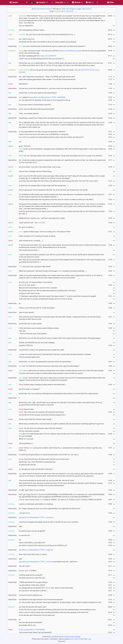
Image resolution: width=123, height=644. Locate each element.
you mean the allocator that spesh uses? (33, 607)
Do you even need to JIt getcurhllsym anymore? (35, 105)
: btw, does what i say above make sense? (35, 267)
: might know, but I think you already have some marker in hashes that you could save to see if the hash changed (61, 371)
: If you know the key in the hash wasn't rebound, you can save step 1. (44, 459)
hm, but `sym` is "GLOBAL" (28, 571)
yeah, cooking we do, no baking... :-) (31, 241)
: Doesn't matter (26, 409)
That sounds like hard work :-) (29, 250)
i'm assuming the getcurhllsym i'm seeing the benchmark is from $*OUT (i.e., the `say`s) (49, 455)
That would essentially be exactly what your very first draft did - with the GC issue (46, 480)
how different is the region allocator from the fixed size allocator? (41, 600)
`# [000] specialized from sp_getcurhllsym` (33, 582)
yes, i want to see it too (27, 39)
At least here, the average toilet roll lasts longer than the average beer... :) (44, 186)
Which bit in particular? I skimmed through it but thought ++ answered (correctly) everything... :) (53, 271)
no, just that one (24, 535)
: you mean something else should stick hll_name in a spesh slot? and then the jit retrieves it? (52, 46)
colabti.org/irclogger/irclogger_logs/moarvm (76, 9)
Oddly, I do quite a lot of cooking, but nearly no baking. (37, 236)
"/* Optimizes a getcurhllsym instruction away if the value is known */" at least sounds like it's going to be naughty (58, 296)
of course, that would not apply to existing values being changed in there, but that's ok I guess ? (51, 373)
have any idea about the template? (31, 622)
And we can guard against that (29, 357)
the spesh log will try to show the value (32, 578)
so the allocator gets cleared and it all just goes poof (37, 615)
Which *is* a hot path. (26, 439)
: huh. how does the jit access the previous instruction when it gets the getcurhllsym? (49, 366)
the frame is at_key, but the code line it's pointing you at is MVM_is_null (43, 545)
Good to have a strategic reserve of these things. (35, 171)
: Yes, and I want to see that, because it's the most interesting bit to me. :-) (47, 34)
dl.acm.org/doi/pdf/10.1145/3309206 (32, 630)
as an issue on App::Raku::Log (81, 639)
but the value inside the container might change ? (36, 419)
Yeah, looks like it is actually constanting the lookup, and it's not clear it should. (46, 299)
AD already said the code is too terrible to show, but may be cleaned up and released (48, 42)
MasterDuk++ (24, 84)
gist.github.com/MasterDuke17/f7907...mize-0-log (36, 562)
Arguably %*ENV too (26, 345)
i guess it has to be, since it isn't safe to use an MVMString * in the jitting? (44, 134)
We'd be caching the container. (29, 431)
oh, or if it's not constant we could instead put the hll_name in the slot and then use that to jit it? (51, 137)
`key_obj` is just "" (25, 566)
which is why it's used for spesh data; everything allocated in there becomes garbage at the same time (54, 612)
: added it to (42, 97)
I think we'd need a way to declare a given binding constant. (39, 328)
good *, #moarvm (25, 146)
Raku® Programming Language (70, 637)
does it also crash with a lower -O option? (33, 554)
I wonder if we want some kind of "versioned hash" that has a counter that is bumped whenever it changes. (55, 354)
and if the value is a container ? (29, 389)
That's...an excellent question (29, 114)
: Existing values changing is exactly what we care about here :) (42, 385)
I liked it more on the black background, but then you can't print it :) (41, 59)
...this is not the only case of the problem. (33, 334)
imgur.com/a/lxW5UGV (48, 56)
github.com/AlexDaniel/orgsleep (70, 51)
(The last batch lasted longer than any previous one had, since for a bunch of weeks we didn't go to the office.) (56, 200)
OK (20, 540)
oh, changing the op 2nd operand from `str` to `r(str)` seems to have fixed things (46, 588)
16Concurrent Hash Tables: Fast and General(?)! (35, 632)
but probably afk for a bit (27, 625)
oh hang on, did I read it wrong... (30, 293)
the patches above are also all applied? (32, 531)
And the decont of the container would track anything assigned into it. (43, 415)
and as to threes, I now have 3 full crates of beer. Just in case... (40, 167)
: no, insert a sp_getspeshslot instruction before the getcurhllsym (45, 362)
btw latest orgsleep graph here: (38, 56)
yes (20, 142)
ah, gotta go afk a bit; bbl (27, 465)
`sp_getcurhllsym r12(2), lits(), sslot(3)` (32, 585)
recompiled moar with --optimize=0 (48, 562)
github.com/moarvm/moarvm (42, 9)
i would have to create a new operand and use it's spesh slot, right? (42, 350)
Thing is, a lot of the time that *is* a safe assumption (37, 308)
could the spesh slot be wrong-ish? (31, 575)
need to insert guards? (27, 312)
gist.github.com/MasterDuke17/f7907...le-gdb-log (36, 550)
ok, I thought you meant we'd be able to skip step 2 (36, 469)
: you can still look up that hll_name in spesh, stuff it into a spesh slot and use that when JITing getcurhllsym (60, 338)
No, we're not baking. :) (27, 227)
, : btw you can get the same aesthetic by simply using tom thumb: (60, 71)
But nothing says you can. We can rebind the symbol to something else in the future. (47, 291)
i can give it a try (24, 513)
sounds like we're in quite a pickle (30, 324)
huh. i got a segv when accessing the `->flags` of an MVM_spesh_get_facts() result (47, 77)
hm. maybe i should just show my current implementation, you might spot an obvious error (50, 509)
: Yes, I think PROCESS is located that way (37, 462)
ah (20, 303)
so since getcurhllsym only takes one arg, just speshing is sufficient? (42, 132)
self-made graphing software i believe (32, 30)
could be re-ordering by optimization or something (36, 504)
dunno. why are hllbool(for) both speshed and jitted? (37, 109)
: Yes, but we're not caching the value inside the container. (41, 428)
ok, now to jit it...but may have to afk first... (33, 591)
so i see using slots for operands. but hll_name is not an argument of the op (45, 100)
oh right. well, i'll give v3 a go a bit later (32, 490)
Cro (52, 637)
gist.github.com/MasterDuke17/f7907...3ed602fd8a (48, 97)
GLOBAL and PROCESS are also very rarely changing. (37, 343)
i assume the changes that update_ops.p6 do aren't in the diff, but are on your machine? (49, 522)
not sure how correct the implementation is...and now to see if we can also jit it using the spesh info (53, 88)
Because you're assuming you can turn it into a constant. (38, 288)
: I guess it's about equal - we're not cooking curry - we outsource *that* (45, 232)
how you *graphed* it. (26, 26)
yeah (21, 526)
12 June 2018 (68, 11)
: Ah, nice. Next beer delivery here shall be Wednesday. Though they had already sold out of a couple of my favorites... (61, 156)
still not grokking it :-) (26, 443)
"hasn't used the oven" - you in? (32, 223)
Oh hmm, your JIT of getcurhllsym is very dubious (36, 282)
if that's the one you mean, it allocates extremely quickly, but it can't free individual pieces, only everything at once (57, 610)
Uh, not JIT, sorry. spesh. (27, 285)
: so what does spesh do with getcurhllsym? (38, 93)
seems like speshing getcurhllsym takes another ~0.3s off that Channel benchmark (47, 79)
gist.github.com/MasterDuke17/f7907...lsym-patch (36, 517)
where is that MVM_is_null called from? (32, 543)
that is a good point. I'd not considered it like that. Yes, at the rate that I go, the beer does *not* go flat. (53, 190)
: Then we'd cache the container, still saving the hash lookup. (42, 412)
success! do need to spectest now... (31, 595)
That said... (23, 331)
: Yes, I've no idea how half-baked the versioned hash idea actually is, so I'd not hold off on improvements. (59, 394)
